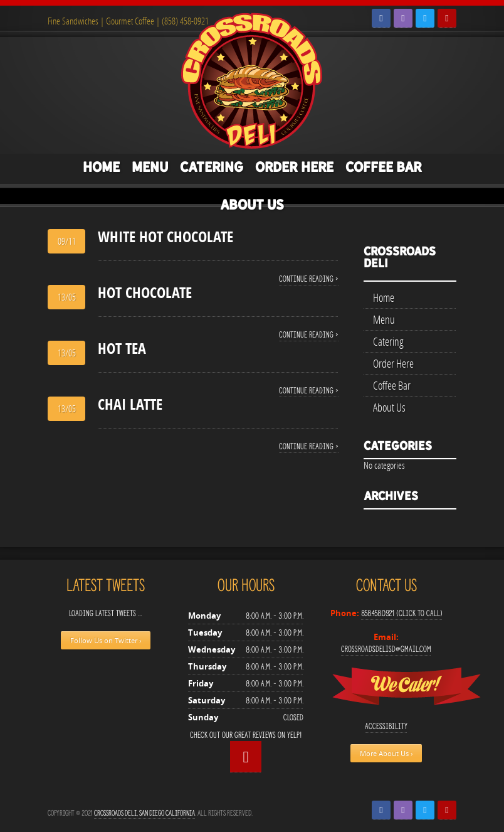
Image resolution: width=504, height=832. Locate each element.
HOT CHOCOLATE (145, 292)
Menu (150, 167)
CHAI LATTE (130, 404)
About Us (252, 205)
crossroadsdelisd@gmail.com (386, 649)
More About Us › (386, 753)
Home (101, 167)
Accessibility (386, 726)
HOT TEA (122, 348)
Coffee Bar (384, 167)
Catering (212, 167)
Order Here (294, 167)
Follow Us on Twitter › (106, 640)
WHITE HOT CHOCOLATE (165, 237)
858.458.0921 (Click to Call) (402, 613)
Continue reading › (309, 279)
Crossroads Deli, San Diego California (144, 813)
